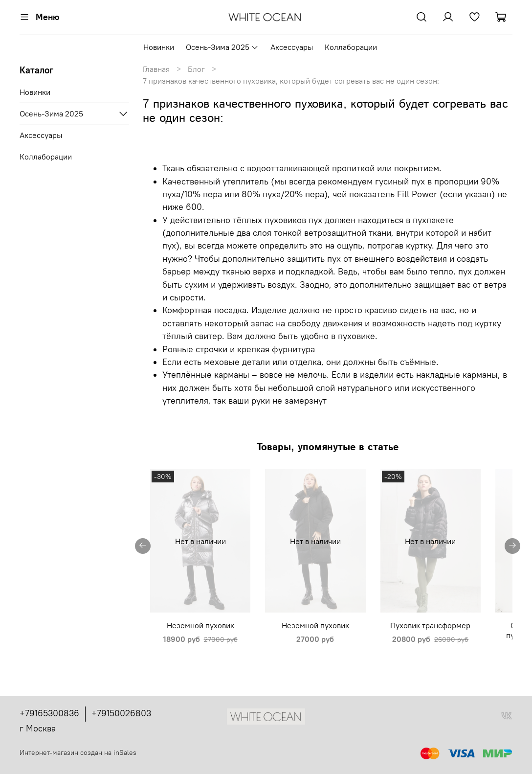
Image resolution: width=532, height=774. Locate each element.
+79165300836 (49, 714)
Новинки (159, 47)
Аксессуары (292, 47)
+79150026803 (121, 714)
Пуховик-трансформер (456, 644)
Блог (196, 69)
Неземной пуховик (199, 644)
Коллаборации (351, 47)
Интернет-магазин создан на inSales (78, 753)
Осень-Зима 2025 (222, 47)
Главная (156, 69)
